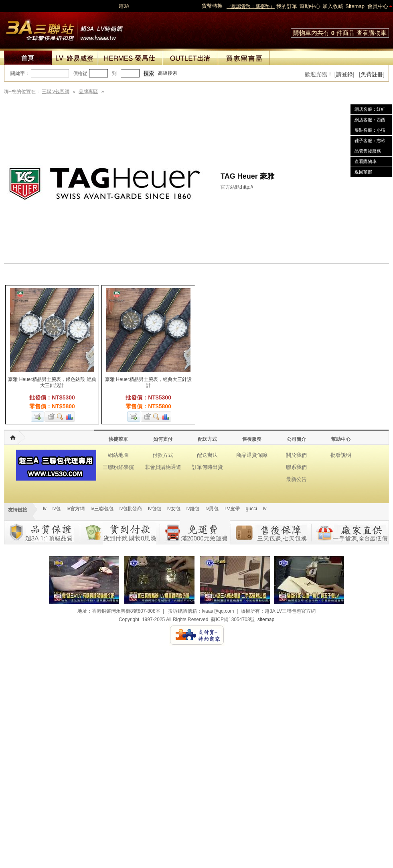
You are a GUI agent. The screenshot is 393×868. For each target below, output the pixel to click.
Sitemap (355, 6)
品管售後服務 (368, 151)
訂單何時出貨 (207, 467)
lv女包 (174, 509)
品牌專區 (88, 92)
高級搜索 (168, 73)
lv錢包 (193, 509)
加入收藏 (333, 6)
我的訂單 (287, 6)
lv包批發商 (131, 509)
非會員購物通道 (163, 467)
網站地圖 (118, 455)
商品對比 (70, 417)
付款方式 (163, 455)
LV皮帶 (232, 509)
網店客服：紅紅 (370, 109)
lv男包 (212, 509)
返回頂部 (363, 172)
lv (45, 509)
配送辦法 (207, 455)
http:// (247, 187)
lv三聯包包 (102, 509)
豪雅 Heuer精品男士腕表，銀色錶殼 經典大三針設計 (52, 382)
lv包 (64, 28)
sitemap (266, 619)
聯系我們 (296, 467)
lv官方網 (76, 509)
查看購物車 (372, 33)
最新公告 (296, 479)
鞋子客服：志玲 (370, 141)
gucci (251, 509)
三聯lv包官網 (56, 92)
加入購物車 (37, 417)
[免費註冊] (372, 74)
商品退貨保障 (252, 455)
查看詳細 (60, 417)
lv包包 (155, 509)
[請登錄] (344, 74)
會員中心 (378, 6)
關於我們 (296, 455)
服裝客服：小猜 (370, 130)
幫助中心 (310, 6)
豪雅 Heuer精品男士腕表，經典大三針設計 (148, 382)
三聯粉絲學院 (118, 467)
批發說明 (341, 455)
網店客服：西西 (370, 120)
